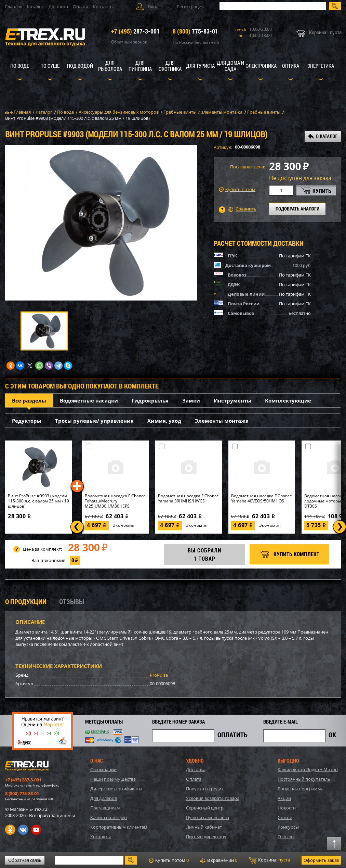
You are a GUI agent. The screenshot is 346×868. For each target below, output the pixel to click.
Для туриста (200, 66)
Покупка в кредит (205, 789)
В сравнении (219, 860)
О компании (103, 769)
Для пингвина (140, 66)
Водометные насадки (89, 400)
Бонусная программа (301, 789)
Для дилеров (104, 798)
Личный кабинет (204, 827)
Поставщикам (105, 808)
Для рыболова (110, 66)
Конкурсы (288, 827)
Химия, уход (164, 421)
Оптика (291, 66)
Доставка (58, 7)
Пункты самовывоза (208, 817)
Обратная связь (25, 860)
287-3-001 (135, 31)
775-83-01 (195, 31)
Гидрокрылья (150, 400)
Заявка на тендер (109, 817)
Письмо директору (206, 837)
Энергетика (321, 66)
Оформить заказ (321, 860)
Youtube (36, 830)
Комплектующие (288, 400)
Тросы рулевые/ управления (94, 421)
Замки (191, 400)
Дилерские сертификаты (116, 789)
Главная (14, 7)
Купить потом (237, 189)
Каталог (35, 7)
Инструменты (232, 400)
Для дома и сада (230, 66)
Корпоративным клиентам (119, 827)
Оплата (81, 7)
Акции (284, 798)
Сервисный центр (205, 808)
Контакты (103, 7)
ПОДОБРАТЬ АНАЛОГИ (297, 209)
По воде (20, 66)
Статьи (285, 817)
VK (23, 830)
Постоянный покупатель (304, 779)
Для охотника (170, 66)
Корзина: (269, 860)
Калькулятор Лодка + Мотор (308, 769)
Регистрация (190, 7)
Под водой (80, 66)
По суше (50, 66)
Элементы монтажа (222, 421)
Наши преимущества (113, 779)
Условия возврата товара (213, 798)
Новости (287, 808)
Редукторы (27, 421)
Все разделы (29, 400)
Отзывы (286, 837)
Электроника (261, 66)
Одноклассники (10, 830)
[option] (101, 223)
